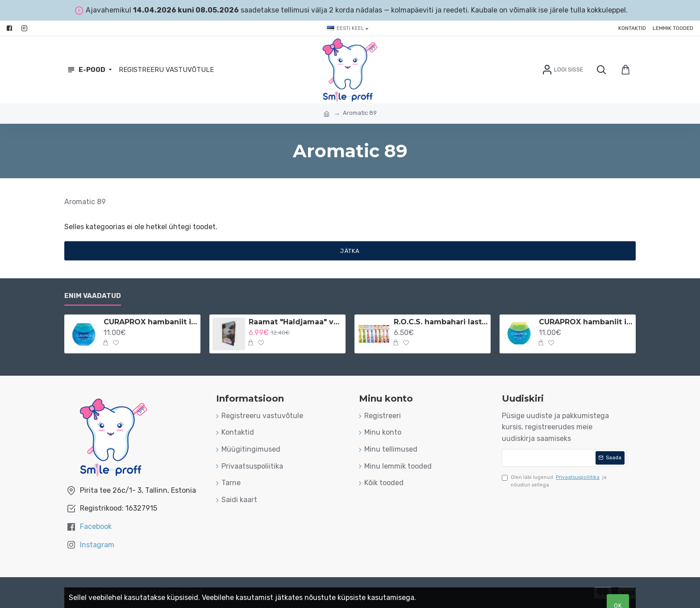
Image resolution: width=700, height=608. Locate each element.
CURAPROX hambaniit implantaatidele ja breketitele (150, 322)
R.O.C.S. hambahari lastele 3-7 (441, 322)
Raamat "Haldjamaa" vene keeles (296, 322)
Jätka (350, 251)
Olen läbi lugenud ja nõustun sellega (554, 481)
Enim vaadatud (93, 296)
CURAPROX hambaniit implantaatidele (586, 322)
